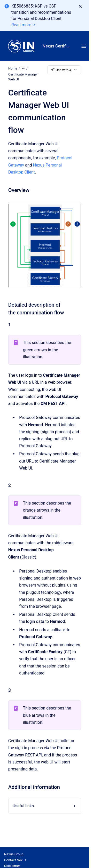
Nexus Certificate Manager (57, 46)
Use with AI (64, 70)
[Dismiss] (80, 6)
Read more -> (24, 25)
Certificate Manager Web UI (23, 77)
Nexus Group (14, 854)
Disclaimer (12, 866)
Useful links (23, 806)
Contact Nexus (15, 860)
